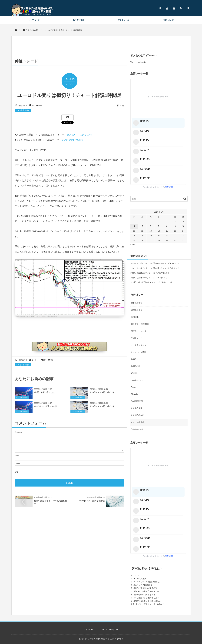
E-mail (17, 464)
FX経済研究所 (137, 401)
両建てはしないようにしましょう (149, 601)
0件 (33, 106)
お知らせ (135, 359)
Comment (19, 432)
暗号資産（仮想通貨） (140, 324)
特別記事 (135, 317)
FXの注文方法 (140, 579)
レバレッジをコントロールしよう (150, 604)
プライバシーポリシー (109, 630)
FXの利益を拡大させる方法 (146, 588)
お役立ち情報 (79, 20)
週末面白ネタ (137, 310)
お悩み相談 (136, 366)
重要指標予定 (137, 303)
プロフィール (123, 20)
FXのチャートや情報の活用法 (147, 582)
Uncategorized (137, 380)
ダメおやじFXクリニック (80, 135)
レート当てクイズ (139, 345)
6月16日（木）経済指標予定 (92, 501)
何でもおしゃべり (139, 331)
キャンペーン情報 (139, 352)
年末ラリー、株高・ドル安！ (46, 408)
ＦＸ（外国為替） (23, 110)
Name (17, 456)
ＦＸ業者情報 (137, 408)
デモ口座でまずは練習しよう (147, 598)
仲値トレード (137, 338)
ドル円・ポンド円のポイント (102, 394)
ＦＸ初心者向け (138, 415)
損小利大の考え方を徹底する (147, 591)
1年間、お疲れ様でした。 (45, 394)
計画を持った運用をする (145, 595)
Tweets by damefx (138, 62)
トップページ (34, 20)
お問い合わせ (168, 20)
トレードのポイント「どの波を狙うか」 (148, 263)
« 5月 (133, 245)
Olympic (134, 394)
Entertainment (137, 429)
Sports (134, 387)
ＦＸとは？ (139, 575)
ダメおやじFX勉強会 (72, 140)
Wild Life (135, 373)
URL (17, 472)
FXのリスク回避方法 (143, 585)
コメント (35, 360)
